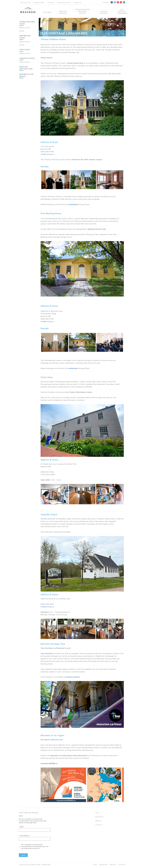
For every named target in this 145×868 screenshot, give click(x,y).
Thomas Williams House (27, 23)
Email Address (25, 836)
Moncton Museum (63, 12)
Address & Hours (25, 28)
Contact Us (77, 3)
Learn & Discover (104, 12)
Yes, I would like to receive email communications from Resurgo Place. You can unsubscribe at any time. (35, 846)
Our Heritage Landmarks (122, 11)
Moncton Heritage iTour (26, 68)
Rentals (22, 31)
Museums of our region (26, 75)
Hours (97, 813)
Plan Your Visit (26, 3)
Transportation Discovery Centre (82, 11)
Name (22, 827)
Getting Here (99, 817)
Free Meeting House (25, 37)
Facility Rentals (39, 3)
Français (106, 2)
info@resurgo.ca (47, 154)
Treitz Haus (25, 50)
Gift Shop (51, 3)
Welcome (47, 12)
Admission (99, 821)
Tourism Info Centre (64, 3)
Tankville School (27, 58)
